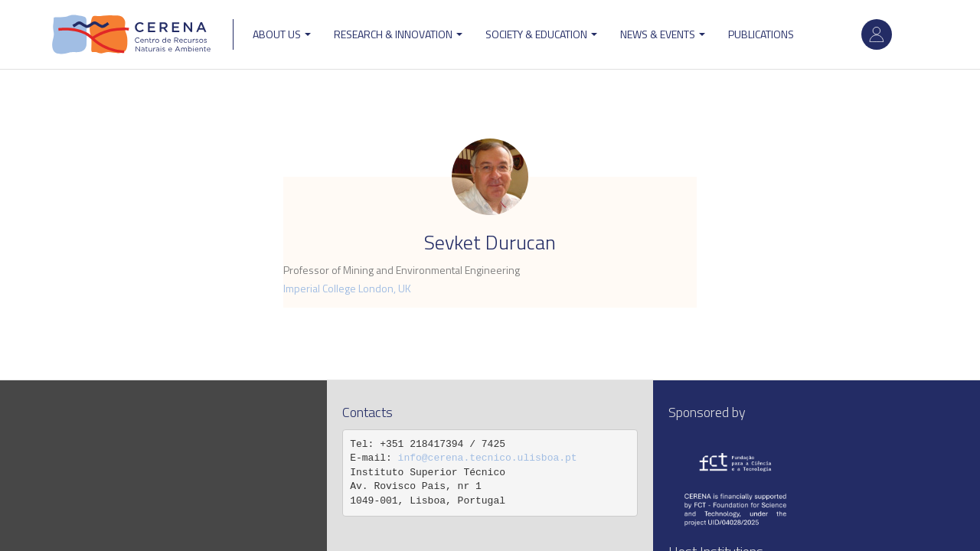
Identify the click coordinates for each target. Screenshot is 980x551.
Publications (761, 34)
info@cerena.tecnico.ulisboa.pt (488, 458)
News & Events (663, 34)
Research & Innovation (398, 34)
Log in (877, 34)
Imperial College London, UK (347, 288)
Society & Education (541, 34)
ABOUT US (282, 34)
